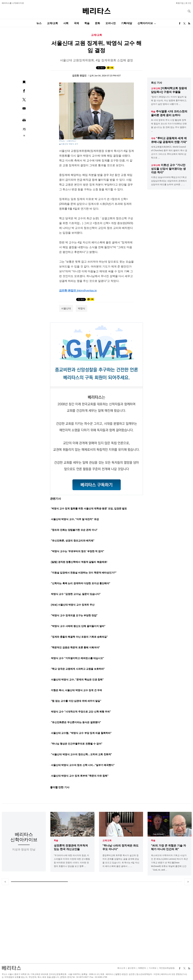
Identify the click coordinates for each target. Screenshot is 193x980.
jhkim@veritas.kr (87, 291)
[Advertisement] (97, 924)
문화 (97, 23)
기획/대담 (127, 23)
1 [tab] (39, 882)
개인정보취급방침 (167, 968)
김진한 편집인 (80, 76)
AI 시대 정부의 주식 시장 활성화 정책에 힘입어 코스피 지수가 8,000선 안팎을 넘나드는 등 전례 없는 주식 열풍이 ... (169, 125)
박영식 (82, 308)
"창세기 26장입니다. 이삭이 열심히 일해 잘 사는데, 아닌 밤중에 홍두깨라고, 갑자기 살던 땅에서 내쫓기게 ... (169, 100)
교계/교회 (52, 23)
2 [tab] (97, 882)
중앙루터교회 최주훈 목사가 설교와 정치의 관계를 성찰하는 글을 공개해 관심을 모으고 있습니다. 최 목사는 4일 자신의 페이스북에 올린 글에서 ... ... (121, 861)
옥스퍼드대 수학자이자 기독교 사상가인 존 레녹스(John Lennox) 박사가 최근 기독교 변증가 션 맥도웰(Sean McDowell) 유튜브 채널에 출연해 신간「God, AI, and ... (169, 863)
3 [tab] (154, 882)
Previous (5, 882)
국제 (76, 23)
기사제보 (153, 968)
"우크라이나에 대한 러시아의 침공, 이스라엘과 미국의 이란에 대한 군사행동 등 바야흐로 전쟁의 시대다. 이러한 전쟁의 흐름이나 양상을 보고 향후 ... (72, 861)
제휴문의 (142, 968)
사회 (66, 23)
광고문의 (132, 968)
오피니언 (111, 23)
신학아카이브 (145, 23)
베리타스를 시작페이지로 (13, 3)
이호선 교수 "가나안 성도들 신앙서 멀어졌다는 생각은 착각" (168, 169)
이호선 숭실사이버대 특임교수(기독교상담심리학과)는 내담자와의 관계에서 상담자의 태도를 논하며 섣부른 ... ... (169, 181)
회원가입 (180, 3)
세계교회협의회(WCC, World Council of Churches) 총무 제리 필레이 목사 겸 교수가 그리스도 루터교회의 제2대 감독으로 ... (169, 152)
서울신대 (66, 308)
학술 (87, 23)
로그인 (188, 3)
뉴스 (39, 23)
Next (188, 882)
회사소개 (121, 968)
